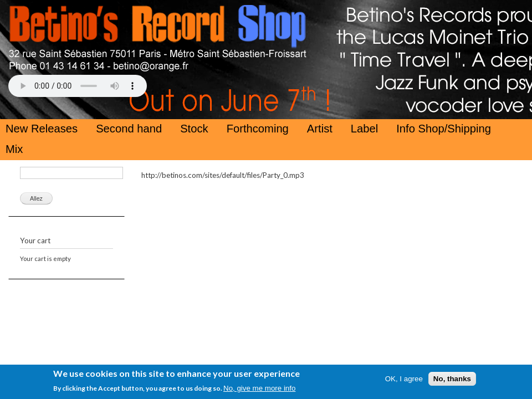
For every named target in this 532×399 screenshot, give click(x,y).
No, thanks (452, 381)
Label (364, 129)
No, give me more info (259, 390)
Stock (194, 129)
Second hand (129, 129)
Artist (320, 129)
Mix (14, 149)
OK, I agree (404, 381)
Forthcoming (258, 129)
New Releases (42, 129)
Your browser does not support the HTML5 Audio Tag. (78, 86)
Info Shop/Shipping (444, 129)
